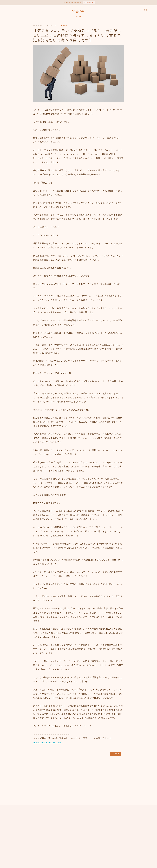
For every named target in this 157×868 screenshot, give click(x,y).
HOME (13, 838)
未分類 (64, 28)
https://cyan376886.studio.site (48, 745)
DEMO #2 (87, 3)
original (78, 12)
